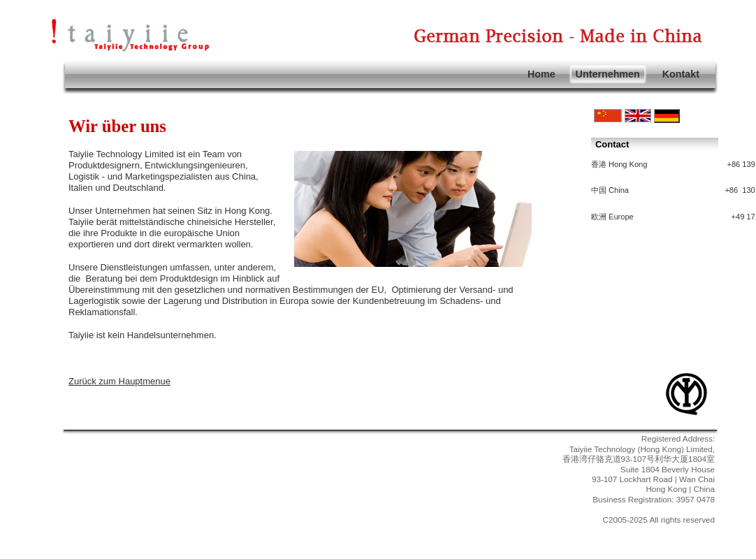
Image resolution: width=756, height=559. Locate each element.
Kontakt (681, 74)
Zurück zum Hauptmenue (119, 381)
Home (541, 74)
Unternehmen (608, 74)
